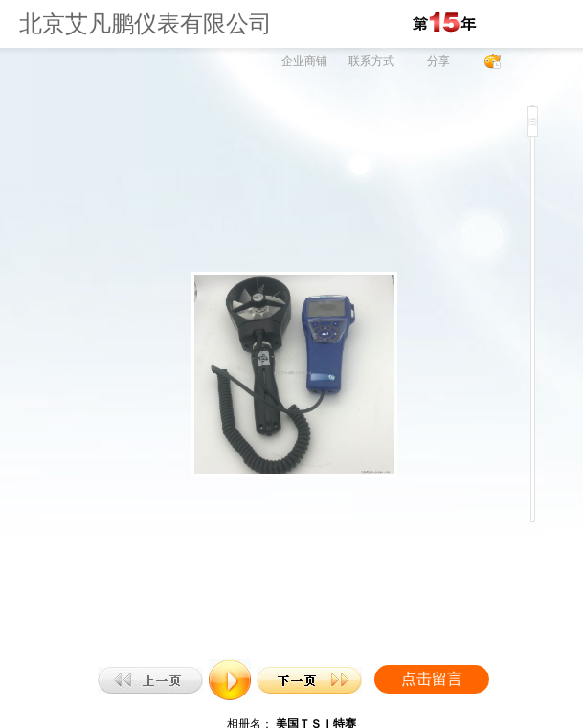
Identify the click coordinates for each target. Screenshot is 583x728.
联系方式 (371, 61)
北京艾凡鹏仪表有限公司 (146, 24)
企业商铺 (304, 61)
